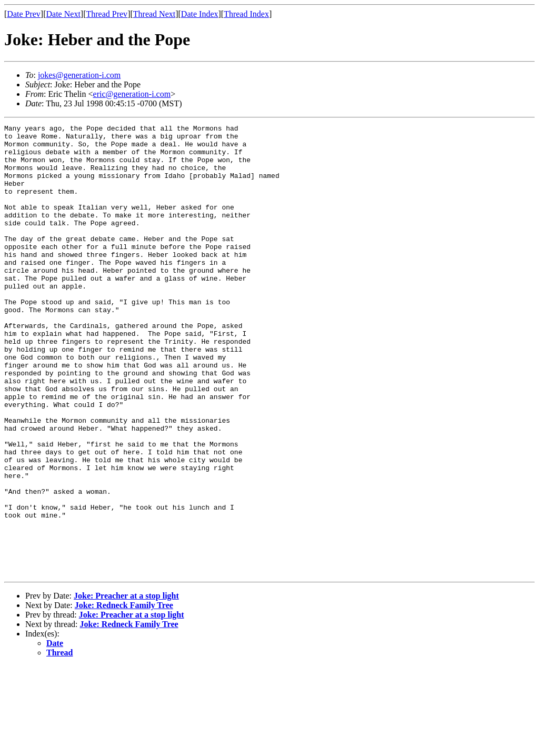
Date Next (63, 14)
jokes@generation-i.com (79, 75)
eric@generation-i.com (132, 94)
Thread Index (246, 14)
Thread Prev (107, 14)
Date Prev (24, 14)
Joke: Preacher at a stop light (126, 686)
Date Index (200, 14)
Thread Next (154, 14)
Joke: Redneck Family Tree (124, 695)
